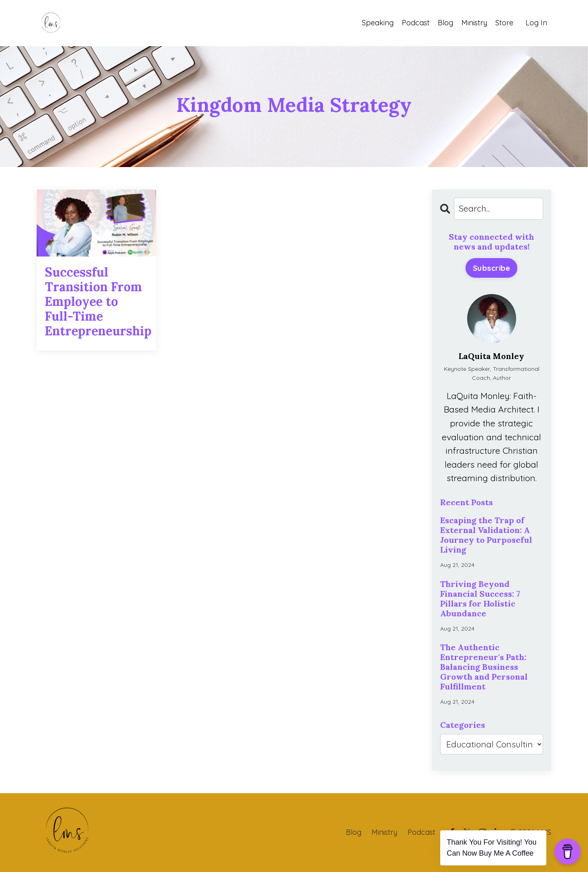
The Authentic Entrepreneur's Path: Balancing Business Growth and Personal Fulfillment (484, 667)
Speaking (378, 23)
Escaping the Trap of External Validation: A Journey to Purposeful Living (486, 535)
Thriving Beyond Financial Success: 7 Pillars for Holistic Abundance (480, 599)
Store (504, 23)
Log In (536, 23)
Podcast (416, 23)
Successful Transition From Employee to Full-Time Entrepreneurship (96, 301)
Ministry (474, 23)
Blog (445, 23)
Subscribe (491, 268)
